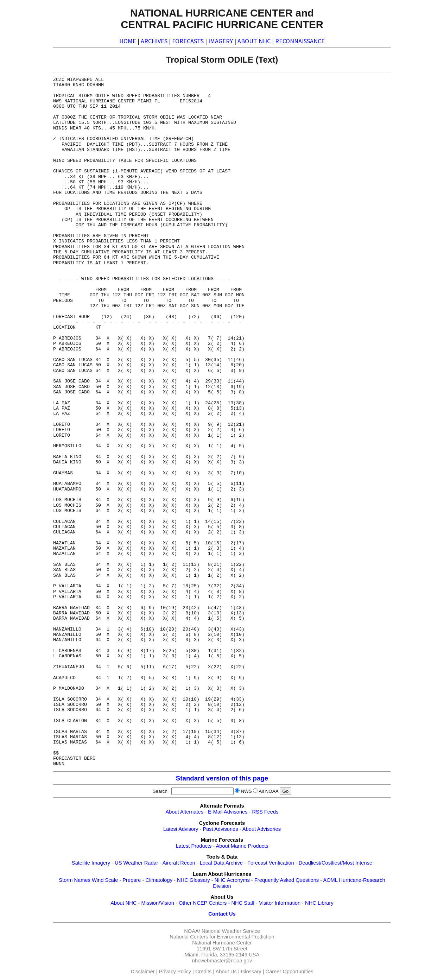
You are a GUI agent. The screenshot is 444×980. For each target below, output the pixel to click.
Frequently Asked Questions (287, 880)
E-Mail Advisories (228, 812)
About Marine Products (242, 846)
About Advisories (262, 829)
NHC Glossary (194, 880)
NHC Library (319, 903)
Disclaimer (142, 972)
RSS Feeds (265, 812)
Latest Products (194, 846)
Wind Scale (105, 880)
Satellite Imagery (91, 863)
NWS (246, 791)
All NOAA (268, 791)
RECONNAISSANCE (300, 41)
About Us (226, 972)
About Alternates (185, 812)
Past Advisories (220, 829)
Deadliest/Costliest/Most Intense (335, 863)
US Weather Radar (137, 863)
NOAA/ (192, 931)
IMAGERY (221, 41)
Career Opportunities (290, 972)
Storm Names (75, 880)
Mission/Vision (157, 903)
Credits (203, 972)
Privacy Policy (175, 972)
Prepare (132, 880)
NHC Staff (243, 903)
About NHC (123, 903)
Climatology (159, 880)
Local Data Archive (221, 863)
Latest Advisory (181, 829)
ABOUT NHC (254, 41)
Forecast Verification (271, 863)
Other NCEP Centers (203, 903)
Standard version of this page (222, 778)
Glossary (251, 972)
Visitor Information (280, 903)
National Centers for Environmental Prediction (222, 937)
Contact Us (222, 914)
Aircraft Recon (179, 863)
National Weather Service (231, 931)
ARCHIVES (154, 41)
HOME (128, 41)
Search (161, 791)
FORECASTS (188, 41)
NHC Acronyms (232, 880)
